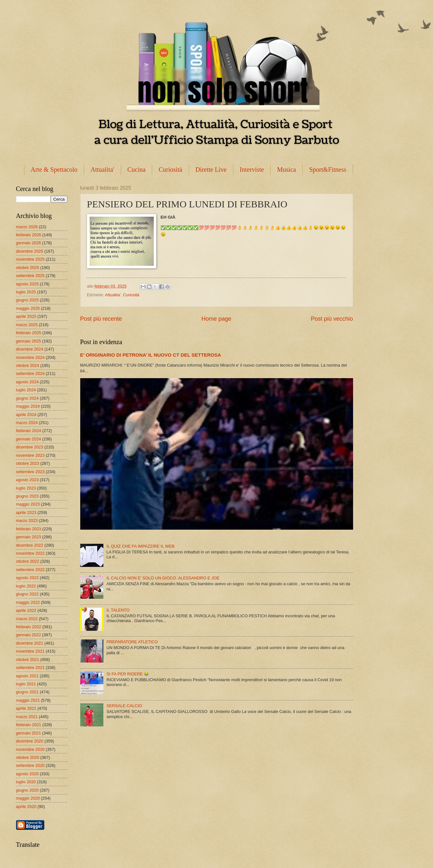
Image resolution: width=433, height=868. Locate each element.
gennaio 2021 (29, 733)
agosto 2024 (27, 382)
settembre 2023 (30, 472)
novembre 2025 (30, 259)
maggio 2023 (28, 504)
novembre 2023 (30, 455)
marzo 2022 (27, 619)
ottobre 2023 (28, 463)
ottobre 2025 (28, 268)
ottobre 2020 (28, 757)
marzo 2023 (27, 521)
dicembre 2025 (30, 251)
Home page (216, 319)
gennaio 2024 (29, 439)
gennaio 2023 (29, 537)
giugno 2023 (27, 496)
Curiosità (170, 169)
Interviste (252, 169)
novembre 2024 (30, 357)
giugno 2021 (27, 692)
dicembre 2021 (30, 643)
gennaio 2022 (29, 635)
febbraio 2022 (29, 627)
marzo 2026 (27, 227)
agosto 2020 (27, 774)
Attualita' (102, 169)
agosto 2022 (27, 578)
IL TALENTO (118, 610)
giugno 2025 (27, 300)
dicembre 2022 (30, 545)
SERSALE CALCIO (124, 706)
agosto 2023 (27, 480)
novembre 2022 (30, 553)
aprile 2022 (26, 610)
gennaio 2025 (29, 341)
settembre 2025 (30, 276)
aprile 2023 (26, 512)
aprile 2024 (26, 415)
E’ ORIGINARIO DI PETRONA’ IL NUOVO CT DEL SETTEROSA (151, 355)
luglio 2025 (26, 292)
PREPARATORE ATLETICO (132, 642)
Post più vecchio (332, 319)
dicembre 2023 (30, 447)
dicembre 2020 (30, 741)
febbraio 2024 (29, 431)
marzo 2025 (27, 325)
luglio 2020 (26, 782)
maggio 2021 (28, 700)
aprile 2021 (26, 708)
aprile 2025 (26, 316)
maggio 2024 (28, 406)
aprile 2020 (26, 807)
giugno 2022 (27, 594)
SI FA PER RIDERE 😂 (128, 674)
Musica (286, 169)
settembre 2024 (30, 373)
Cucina (137, 169)
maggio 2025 (28, 308)
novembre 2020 (30, 749)
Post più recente (101, 319)
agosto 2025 (27, 284)
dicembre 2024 (30, 349)
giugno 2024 (27, 398)
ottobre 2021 (28, 660)
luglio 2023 (26, 488)
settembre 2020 (30, 765)
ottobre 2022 (28, 561)
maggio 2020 (28, 798)
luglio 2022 (26, 586)
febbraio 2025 (29, 333)
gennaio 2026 (29, 243)
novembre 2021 (30, 651)
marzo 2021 (27, 717)
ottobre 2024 (28, 365)
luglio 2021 (26, 684)
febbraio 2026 (29, 235)
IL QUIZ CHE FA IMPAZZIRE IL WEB (141, 546)
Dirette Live (211, 169)
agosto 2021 (27, 676)
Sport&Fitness (328, 169)
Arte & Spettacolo (54, 169)
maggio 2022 (28, 602)
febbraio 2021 (29, 725)
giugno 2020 (27, 790)
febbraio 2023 (29, 529)
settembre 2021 (30, 668)
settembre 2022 (30, 570)
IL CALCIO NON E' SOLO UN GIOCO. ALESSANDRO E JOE (163, 578)
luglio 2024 (26, 390)
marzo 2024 (27, 423)
